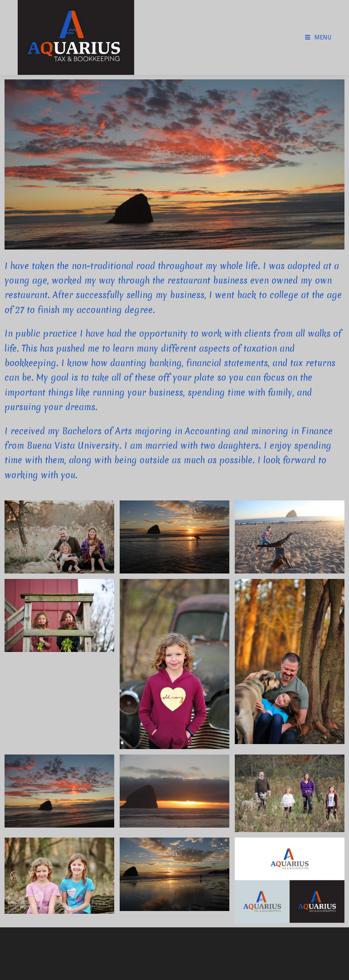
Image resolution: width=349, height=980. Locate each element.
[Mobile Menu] (318, 37)
